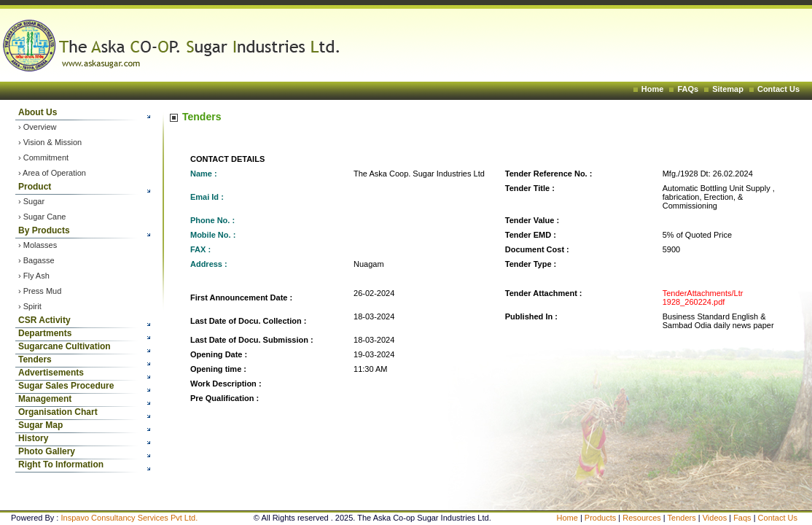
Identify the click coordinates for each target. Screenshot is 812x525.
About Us (38, 112)
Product (35, 187)
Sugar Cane (45, 217)
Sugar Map (40, 425)
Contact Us (778, 89)
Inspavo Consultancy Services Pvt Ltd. (129, 518)
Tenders (35, 359)
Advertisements (51, 373)
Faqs (743, 518)
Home (653, 89)
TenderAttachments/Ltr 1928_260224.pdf (703, 297)
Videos (716, 518)
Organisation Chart (58, 412)
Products (600, 518)
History (33, 438)
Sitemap (728, 89)
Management (45, 399)
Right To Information (61, 464)
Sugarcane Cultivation (65, 346)
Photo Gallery (47, 451)
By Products (44, 230)
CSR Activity (44, 320)
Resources (642, 518)
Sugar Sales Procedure (66, 386)
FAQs (688, 89)
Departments (45, 333)
